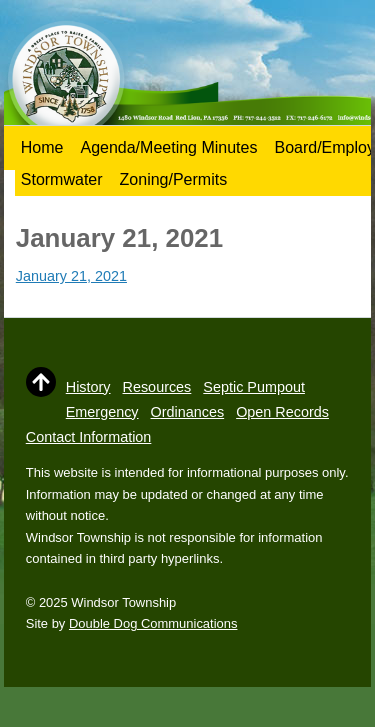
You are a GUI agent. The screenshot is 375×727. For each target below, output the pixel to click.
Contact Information (89, 437)
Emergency (102, 412)
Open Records (282, 412)
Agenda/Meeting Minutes (168, 147)
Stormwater (62, 179)
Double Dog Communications (153, 623)
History (88, 387)
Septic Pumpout (254, 387)
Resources (157, 387)
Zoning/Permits (174, 179)
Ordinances (188, 412)
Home (42, 147)
